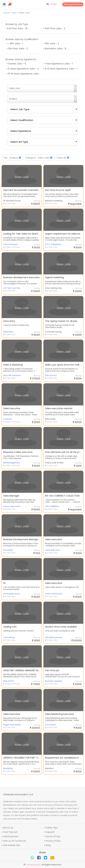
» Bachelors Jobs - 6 (55, 49)
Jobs (14, 13)
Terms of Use (53, 836)
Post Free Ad (10, 832)
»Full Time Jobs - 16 (17, 28)
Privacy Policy (53, 841)
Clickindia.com (33, 865)
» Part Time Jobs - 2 (54, 28)
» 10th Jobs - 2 (51, 44)
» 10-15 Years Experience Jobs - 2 (24, 74)
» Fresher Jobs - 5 (16, 64)
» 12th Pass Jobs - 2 (17, 49)
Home (6, 13)
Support (50, 832)
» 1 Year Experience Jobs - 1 (58, 64)
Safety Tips (52, 828)
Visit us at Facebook (14, 841)
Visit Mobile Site (12, 845)
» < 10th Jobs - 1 (15, 44)
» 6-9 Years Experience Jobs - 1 (60, 69)
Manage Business (73, 4)
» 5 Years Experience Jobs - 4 (23, 69)
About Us (8, 828)
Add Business (11, 836)
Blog (48, 845)
